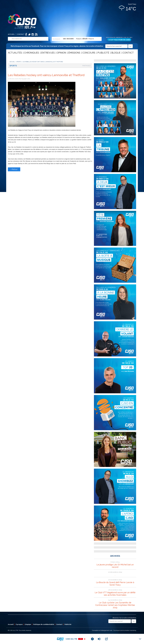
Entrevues (48, 53)
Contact (21, 34)
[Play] (92, 639)
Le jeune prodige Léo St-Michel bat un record (115, 566)
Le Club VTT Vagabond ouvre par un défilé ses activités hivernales (115, 594)
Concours (89, 53)
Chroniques (31, 53)
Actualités (15, 53)
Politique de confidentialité (44, 624)
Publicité (103, 53)
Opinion (61, 53)
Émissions (74, 53)
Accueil (11, 34)
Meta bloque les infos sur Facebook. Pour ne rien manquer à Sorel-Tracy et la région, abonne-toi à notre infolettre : (72, 46)
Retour (14, 169)
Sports (19, 62)
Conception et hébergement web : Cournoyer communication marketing (114, 630)
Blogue (116, 53)
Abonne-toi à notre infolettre (124, 618)
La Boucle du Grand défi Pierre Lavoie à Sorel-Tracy (115, 584)
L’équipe (28, 624)
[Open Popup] (106, 639)
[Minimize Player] (140, 639)
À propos (19, 624)
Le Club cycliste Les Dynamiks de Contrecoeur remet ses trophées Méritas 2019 (115, 605)
